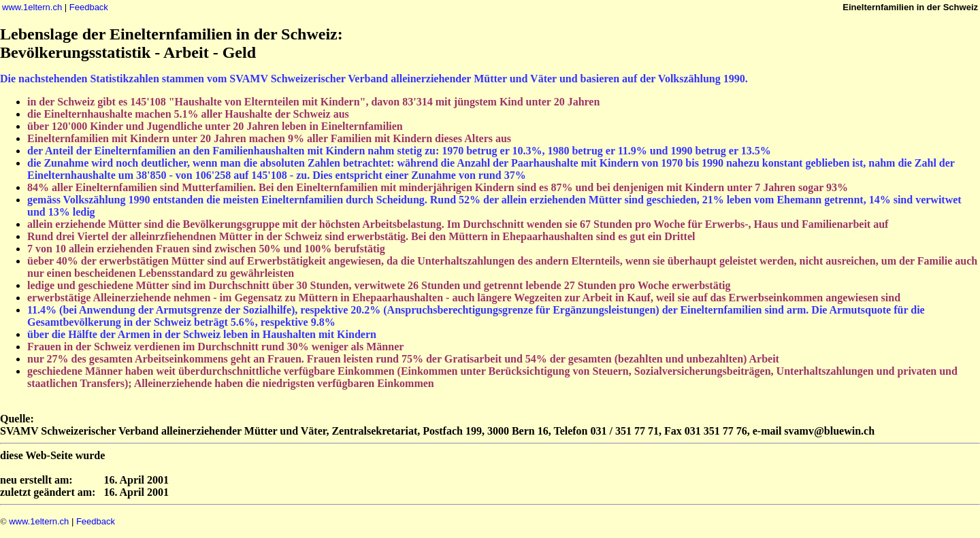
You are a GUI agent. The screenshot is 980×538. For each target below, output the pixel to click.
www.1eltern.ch (32, 7)
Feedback (89, 7)
